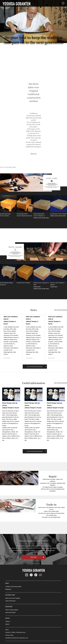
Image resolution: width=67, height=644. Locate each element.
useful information (10, 601)
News (7, 630)
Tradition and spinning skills (13, 586)
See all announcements (61, 310)
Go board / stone (10, 595)
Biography (8, 589)
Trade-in (8, 621)
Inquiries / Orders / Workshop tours (15, 632)
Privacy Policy (9, 635)
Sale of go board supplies (13, 598)
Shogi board (9, 606)
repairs (7, 624)
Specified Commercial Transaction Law (17, 638)
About (7, 583)
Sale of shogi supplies (12, 610)
